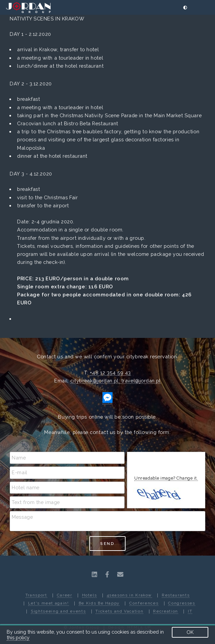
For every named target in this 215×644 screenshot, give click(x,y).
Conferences (144, 603)
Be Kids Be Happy (99, 603)
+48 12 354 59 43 (110, 373)
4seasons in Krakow (130, 595)
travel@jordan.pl (140, 381)
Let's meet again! (49, 603)
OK (190, 632)
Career (65, 595)
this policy (18, 637)
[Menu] (205, 8)
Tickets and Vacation (119, 611)
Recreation (165, 611)
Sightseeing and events (58, 611)
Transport (36, 595)
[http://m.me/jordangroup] (107, 401)
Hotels (90, 595)
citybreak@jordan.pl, (95, 381)
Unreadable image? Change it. (166, 478)
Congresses (182, 603)
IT (190, 611)
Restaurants (176, 595)
